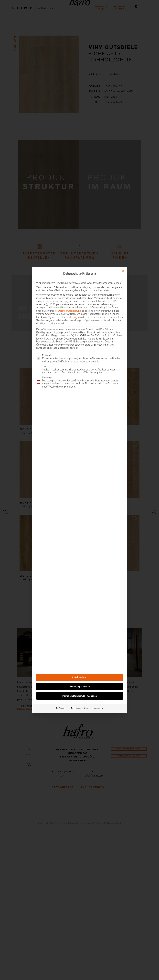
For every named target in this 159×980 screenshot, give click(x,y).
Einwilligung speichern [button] (80, 687)
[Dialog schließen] (123, 271)
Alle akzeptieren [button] (79, 677)
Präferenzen (61, 708)
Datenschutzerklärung (69, 311)
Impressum (98, 708)
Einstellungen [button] (73, 317)
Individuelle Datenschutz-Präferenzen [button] (79, 696)
